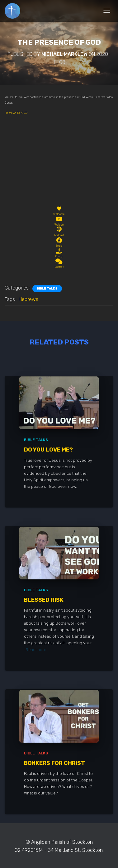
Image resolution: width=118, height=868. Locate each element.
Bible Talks (47, 289)
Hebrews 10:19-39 (16, 113)
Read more (36, 650)
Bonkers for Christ (54, 763)
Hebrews (28, 299)
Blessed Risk (44, 600)
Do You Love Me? (48, 450)
